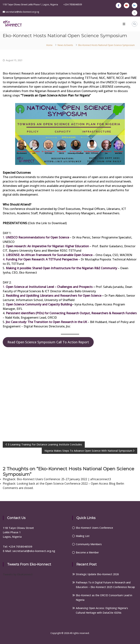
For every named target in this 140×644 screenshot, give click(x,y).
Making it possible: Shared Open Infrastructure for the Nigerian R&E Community (61, 268)
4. (40, 259)
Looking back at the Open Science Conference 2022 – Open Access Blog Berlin (70, 484)
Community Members (89, 544)
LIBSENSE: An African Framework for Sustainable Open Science (49, 255)
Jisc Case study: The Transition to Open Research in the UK (46, 322)
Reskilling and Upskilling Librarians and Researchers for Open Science (54, 296)
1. (36, 237)
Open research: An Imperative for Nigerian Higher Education (47, 246)
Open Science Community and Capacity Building (39, 304)
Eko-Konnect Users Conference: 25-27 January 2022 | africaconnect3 (64, 479)
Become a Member (87, 552)
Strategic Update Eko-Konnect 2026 (97, 574)
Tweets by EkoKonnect (18, 574)
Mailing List (83, 536)
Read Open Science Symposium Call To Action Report (48, 342)
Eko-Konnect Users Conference (94, 528)
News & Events (65, 45)
